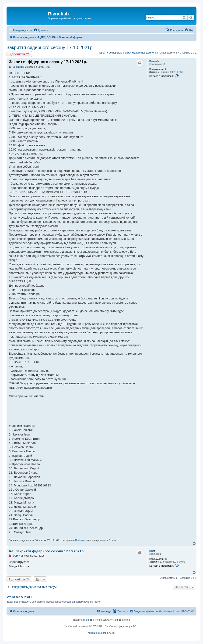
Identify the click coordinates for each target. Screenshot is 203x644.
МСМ (152, 551)
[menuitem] (41, 30)
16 (166, 559)
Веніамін (154, 61)
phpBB (89, 620)
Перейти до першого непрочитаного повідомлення (128, 53)
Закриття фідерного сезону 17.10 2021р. (50, 47)
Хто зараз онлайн (19, 597)
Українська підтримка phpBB (121, 626)
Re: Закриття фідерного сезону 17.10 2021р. (47, 551)
